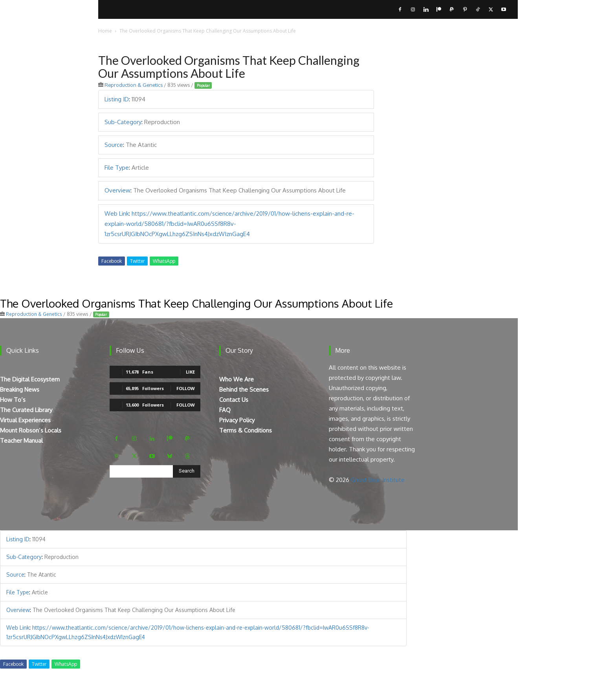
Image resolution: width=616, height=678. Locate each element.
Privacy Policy (237, 420)
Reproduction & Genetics (134, 85)
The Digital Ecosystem (30, 379)
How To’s (13, 400)
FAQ (225, 410)
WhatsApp (164, 261)
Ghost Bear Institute (378, 480)
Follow (186, 388)
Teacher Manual (21, 441)
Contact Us (234, 400)
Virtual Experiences (25, 420)
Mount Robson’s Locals (31, 430)
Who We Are (236, 379)
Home (105, 31)
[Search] (187, 471)
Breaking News (20, 389)
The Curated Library (26, 410)
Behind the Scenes (244, 389)
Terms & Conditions (246, 430)
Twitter (137, 261)
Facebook (112, 261)
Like (190, 372)
